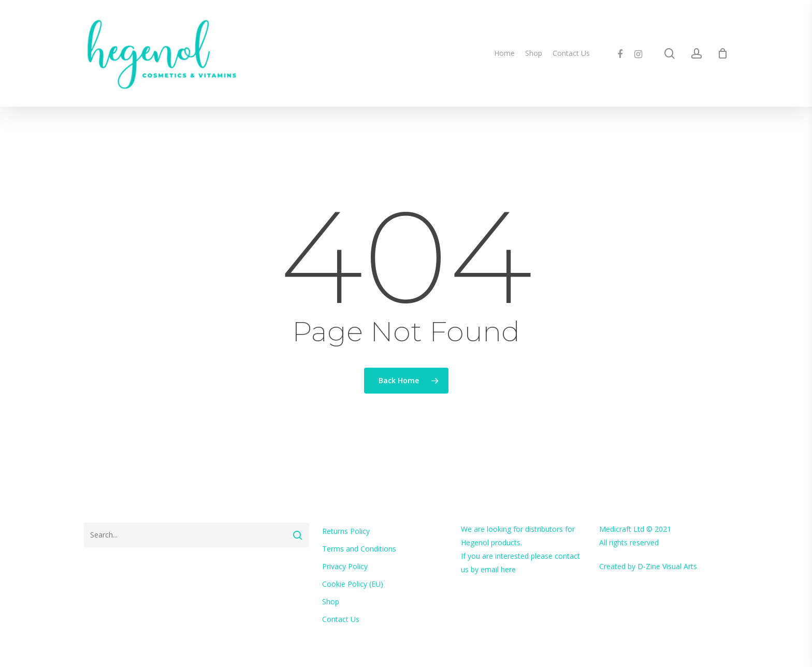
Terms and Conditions (359, 549)
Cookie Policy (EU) (353, 584)
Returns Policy (346, 531)
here (508, 569)
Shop (331, 601)
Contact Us (341, 619)
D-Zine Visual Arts (667, 566)
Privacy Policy (345, 566)
